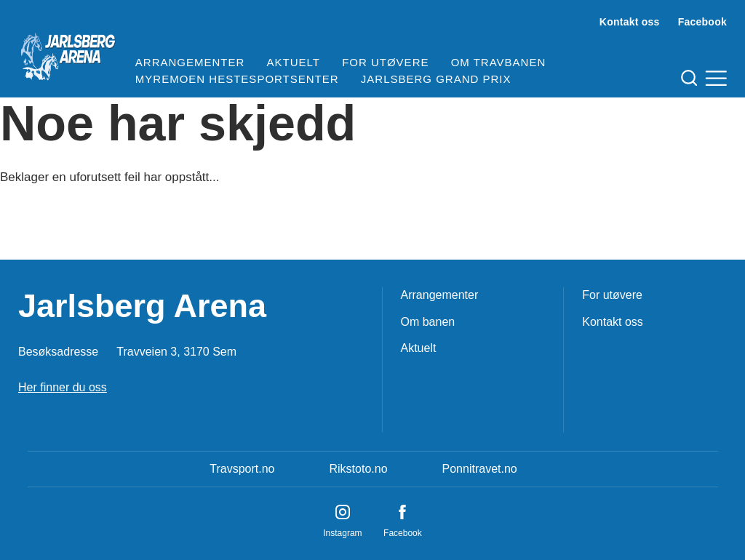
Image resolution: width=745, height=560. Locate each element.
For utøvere (385, 62)
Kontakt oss (630, 22)
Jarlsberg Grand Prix (436, 79)
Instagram (342, 533)
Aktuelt (294, 62)
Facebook (702, 22)
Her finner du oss (63, 387)
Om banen (428, 322)
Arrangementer (190, 62)
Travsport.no (242, 469)
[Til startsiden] (68, 51)
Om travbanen (499, 62)
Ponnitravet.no (480, 469)
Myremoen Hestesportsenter (237, 79)
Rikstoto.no (358, 469)
